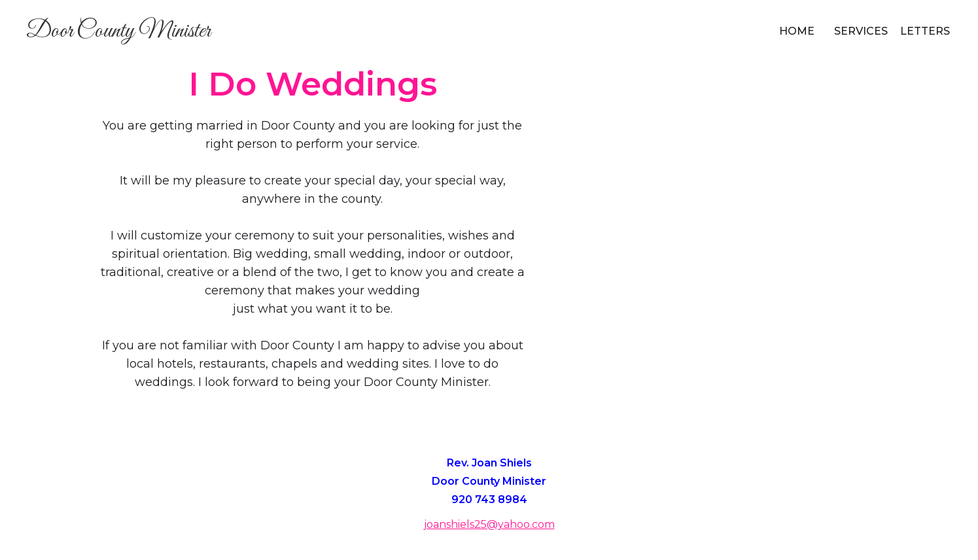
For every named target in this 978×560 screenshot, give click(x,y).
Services (861, 31)
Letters (925, 31)
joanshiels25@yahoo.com (489, 524)
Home (797, 31)
